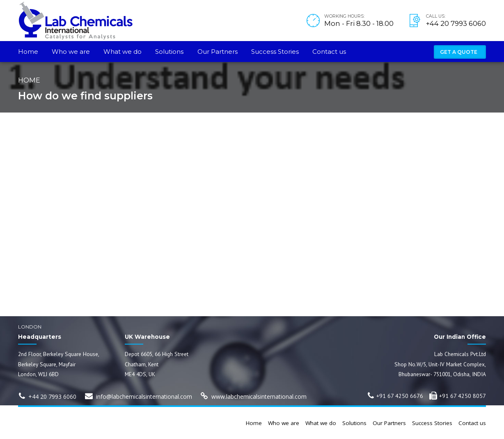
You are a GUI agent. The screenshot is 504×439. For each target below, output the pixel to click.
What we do (123, 52)
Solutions (169, 52)
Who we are (71, 52)
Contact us (329, 52)
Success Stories (275, 52)
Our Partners (218, 52)
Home (28, 52)
